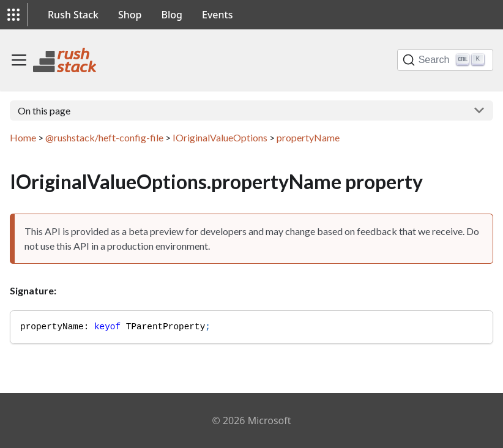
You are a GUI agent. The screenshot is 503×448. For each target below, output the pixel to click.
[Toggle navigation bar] (19, 60)
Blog (172, 15)
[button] (13, 15)
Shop (130, 15)
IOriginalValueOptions (220, 137)
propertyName (308, 137)
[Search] (445, 60)
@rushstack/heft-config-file (104, 137)
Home (23, 137)
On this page (44, 110)
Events (217, 15)
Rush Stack (73, 15)
